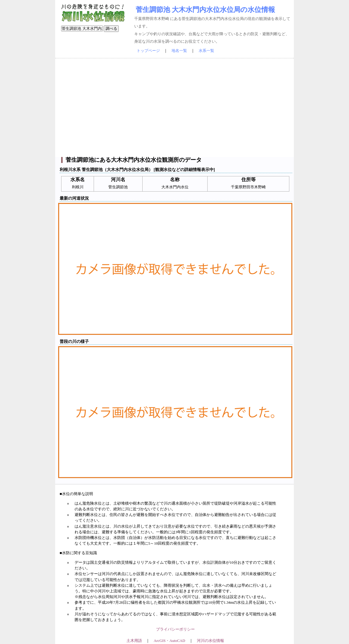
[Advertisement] (174, 108)
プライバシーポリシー (175, 629)
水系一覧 (206, 51)
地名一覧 (179, 51)
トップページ (148, 51)
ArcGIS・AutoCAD (169, 641)
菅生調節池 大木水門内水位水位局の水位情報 (205, 10)
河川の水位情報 (210, 641)
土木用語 (134, 641)
